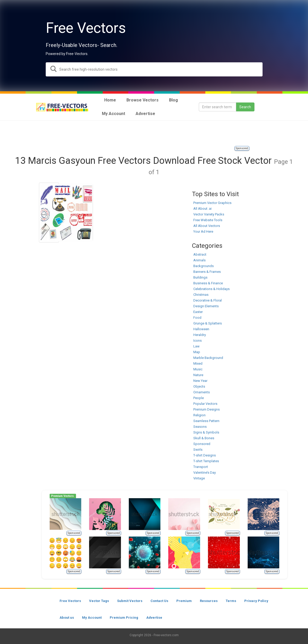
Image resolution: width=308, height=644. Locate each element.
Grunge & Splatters (208, 323)
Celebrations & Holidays (211, 289)
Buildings (200, 277)
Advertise (154, 618)
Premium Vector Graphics (212, 203)
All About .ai (202, 209)
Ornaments (202, 392)
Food (197, 318)
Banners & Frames (207, 272)
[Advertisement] (154, 134)
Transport (201, 467)
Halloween (201, 329)
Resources (209, 601)
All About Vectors (207, 226)
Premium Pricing (124, 618)
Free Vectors (70, 601)
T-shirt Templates (206, 461)
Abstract (200, 254)
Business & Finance (208, 283)
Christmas (201, 295)
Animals (199, 260)
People (199, 398)
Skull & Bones (204, 438)
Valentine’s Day (205, 473)
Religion (199, 415)
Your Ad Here (203, 231)
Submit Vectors (130, 601)
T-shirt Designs (205, 455)
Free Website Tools (208, 220)
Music (198, 369)
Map (197, 352)
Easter (198, 312)
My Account (92, 618)
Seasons (200, 427)
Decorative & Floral (208, 300)
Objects (199, 386)
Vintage (199, 478)
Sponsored (242, 148)
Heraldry (200, 335)
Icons (197, 341)
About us (67, 618)
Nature (198, 375)
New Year (200, 381)
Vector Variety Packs (209, 214)
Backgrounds (204, 266)
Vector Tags (99, 601)
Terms (231, 601)
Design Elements (206, 306)
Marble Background (208, 358)
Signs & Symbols (206, 432)
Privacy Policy (256, 601)
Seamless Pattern (206, 421)
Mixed (198, 363)
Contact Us (159, 601)
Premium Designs (207, 409)
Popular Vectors (205, 404)
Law (196, 346)
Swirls (198, 450)
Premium (184, 601)
